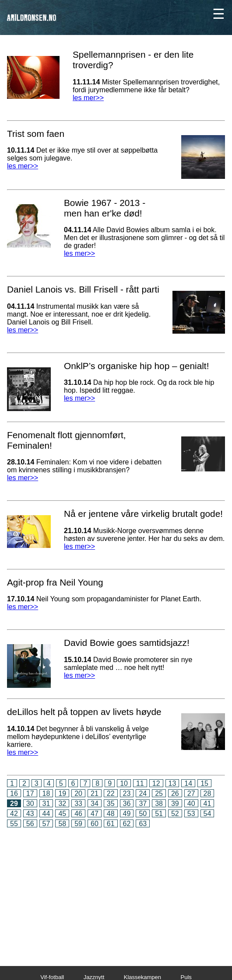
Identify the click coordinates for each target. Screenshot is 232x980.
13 (172, 783)
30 (30, 804)
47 (95, 814)
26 (175, 793)
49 (127, 814)
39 (175, 804)
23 (127, 793)
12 (156, 783)
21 (95, 793)
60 (95, 824)
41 (207, 804)
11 (140, 783)
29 (14, 804)
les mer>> (88, 98)
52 (175, 814)
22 (111, 793)
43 (30, 814)
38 (159, 804)
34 (95, 804)
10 (124, 783)
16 (14, 793)
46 (78, 814)
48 (111, 814)
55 (14, 824)
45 (62, 814)
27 (191, 793)
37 (143, 804)
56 (30, 824)
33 (78, 804)
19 (62, 793)
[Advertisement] (116, 891)
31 (46, 804)
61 (111, 824)
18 (46, 793)
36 (127, 804)
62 (127, 824)
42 (14, 814)
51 (159, 814)
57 (46, 824)
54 (207, 814)
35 (111, 804)
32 (62, 804)
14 (188, 783)
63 (143, 824)
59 (78, 824)
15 (204, 783)
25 (159, 793)
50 (143, 814)
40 (191, 804)
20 (78, 793)
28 (207, 793)
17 (30, 793)
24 (143, 793)
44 (46, 814)
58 (62, 824)
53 (191, 814)
